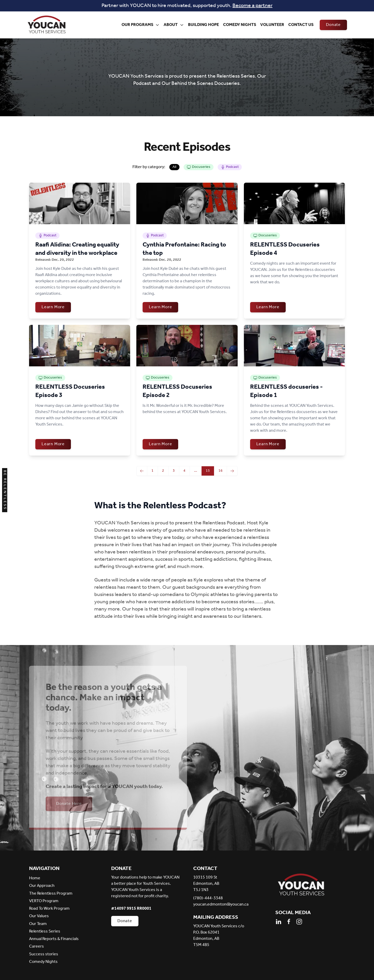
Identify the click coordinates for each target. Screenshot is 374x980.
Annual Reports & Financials (54, 939)
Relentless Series (45, 931)
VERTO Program (44, 901)
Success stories (44, 954)
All (174, 167)
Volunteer (272, 25)
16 (221, 471)
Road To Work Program (49, 909)
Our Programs (141, 25)
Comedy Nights (240, 25)
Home (35, 878)
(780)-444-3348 (208, 898)
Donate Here (69, 804)
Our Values (39, 916)
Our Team (38, 924)
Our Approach (42, 886)
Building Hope (203, 25)
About (174, 25)
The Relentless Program (51, 893)
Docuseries (199, 167)
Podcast (230, 167)
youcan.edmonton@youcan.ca (221, 904)
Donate (333, 25)
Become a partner (252, 6)
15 (208, 471)
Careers (36, 946)
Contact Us (301, 25)
